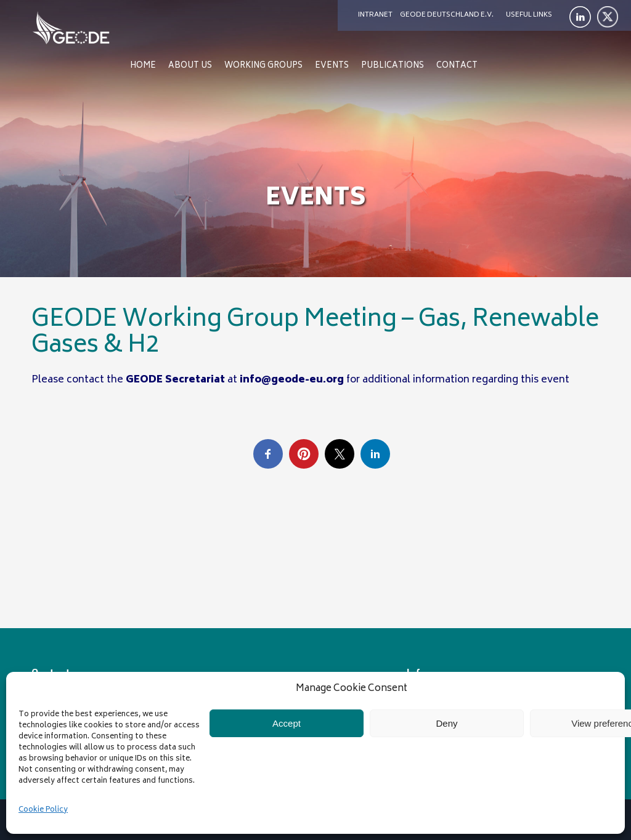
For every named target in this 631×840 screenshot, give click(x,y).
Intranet (375, 15)
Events (332, 66)
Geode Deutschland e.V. (447, 15)
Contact (457, 66)
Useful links (529, 15)
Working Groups (263, 66)
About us (190, 66)
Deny (446, 723)
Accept (287, 723)
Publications (393, 66)
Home (143, 66)
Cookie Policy (43, 810)
